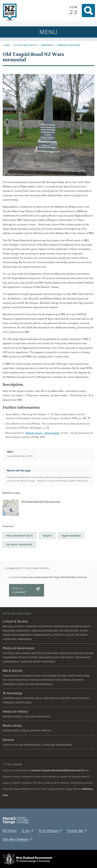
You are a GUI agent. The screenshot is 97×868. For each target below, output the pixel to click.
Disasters (9, 631)
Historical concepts (57, 698)
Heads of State (28, 657)
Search (88, 11)
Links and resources (37, 717)
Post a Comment (19, 590)
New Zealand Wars (20, 536)
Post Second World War (45, 680)
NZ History (10, 831)
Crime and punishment (17, 635)
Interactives (11, 731)
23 (73, 12)
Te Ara (28, 831)
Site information (30, 745)
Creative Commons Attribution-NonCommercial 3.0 (58, 770)
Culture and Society (25, 45)
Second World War (15, 680)
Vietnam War (77, 831)
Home (6, 45)
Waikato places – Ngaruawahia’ (43, 433)
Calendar (49, 745)
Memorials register (69, 45)
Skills (39, 698)
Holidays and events (39, 626)
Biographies (64, 745)
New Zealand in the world (38, 662)
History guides (12, 717)
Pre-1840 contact (14, 626)
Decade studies (69, 631)
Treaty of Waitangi (72, 653)
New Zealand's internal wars (22, 676)
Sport (84, 631)
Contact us (10, 745)
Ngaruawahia (71, 536)
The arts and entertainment (72, 626)
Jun (73, 7)
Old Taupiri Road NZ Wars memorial (41, 502)
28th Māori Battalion (18, 840)
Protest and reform (45, 653)
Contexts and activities (18, 698)
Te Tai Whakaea (50, 831)
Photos (46, 731)
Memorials (47, 45)
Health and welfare (45, 631)
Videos (25, 731)
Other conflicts (73, 680)
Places (69, 635)
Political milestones (17, 653)
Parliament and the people (56, 657)
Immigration (42, 635)
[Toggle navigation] (48, 32)
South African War (54, 676)
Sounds (35, 731)
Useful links (23, 703)
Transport (23, 631)
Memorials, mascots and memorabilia (27, 684)
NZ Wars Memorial (19, 544)
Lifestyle (58, 635)
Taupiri (47, 536)
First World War (79, 676)
